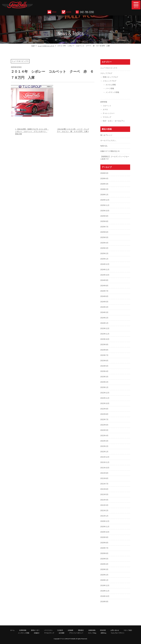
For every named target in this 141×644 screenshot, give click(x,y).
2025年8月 (104, 221)
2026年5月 (104, 173)
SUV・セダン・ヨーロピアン (114, 121)
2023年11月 (105, 334)
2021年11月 (105, 462)
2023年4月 (104, 371)
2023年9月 (104, 345)
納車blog (103, 633)
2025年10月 (105, 211)
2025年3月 (104, 248)
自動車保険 (92, 630)
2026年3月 (104, 184)
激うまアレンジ (106, 135)
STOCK (54, 12)
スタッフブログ (106, 73)
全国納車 (71, 630)
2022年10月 (105, 403)
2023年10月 (105, 339)
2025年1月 (104, 259)
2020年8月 (104, 543)
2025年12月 (105, 200)
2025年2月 (104, 254)
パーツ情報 (110, 88)
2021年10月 (105, 468)
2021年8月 (104, 478)
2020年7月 (104, 548)
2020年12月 (105, 521)
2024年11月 (105, 270)
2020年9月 (104, 537)
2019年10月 (105, 596)
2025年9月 (104, 216)
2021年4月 (104, 500)
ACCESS (69, 12)
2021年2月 (104, 511)
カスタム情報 (111, 85)
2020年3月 (104, 569)
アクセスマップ (49, 633)
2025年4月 (104, 243)
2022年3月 (104, 441)
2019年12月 (105, 586)
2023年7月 (104, 355)
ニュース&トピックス (46, 46)
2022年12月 (105, 393)
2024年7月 (104, 291)
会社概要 (62, 633)
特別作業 (103, 630)
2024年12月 (105, 264)
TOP (33, 46)
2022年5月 (104, 430)
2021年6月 (104, 489)
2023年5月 (104, 366)
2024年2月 (104, 318)
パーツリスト (48, 630)
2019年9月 (104, 602)
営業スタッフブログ (110, 77)
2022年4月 (104, 436)
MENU (136, 5)
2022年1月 (104, 452)
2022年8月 (104, 414)
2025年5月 (104, 237)
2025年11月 (105, 205)
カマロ (105, 109)
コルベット (107, 106)
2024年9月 (104, 280)
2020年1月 (104, 580)
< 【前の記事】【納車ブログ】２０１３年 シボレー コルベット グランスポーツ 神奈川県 (32, 131)
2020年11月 (105, 527)
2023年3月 (104, 377)
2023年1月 (104, 387)
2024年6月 (104, 296)
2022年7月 (104, 420)
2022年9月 (104, 409)
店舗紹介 (37, 633)
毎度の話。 (105, 146)
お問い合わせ (115, 630)
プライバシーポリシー (76, 633)
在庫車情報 (23, 630)
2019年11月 (105, 591)
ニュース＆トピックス (109, 68)
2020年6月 (104, 553)
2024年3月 (104, 312)
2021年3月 (104, 505)
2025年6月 (104, 232)
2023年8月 (104, 350)
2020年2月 (104, 575)
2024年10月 (105, 275)
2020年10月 (105, 532)
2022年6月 (104, 425)
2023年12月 (105, 328)
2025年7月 (104, 227)
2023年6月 (104, 361)
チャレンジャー (109, 113)
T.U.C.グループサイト (118, 633)
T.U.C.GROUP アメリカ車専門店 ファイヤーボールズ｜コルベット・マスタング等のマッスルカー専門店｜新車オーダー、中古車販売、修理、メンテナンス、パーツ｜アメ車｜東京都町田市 (54, 5)
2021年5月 (104, 494)
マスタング (107, 117)
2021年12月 (105, 457)
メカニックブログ (110, 81)
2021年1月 (104, 516)
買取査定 (81, 630)
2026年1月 (104, 195)
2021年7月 (104, 484)
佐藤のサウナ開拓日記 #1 (110, 151)
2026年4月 (104, 179)
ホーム (12, 630)
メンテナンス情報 (112, 92)
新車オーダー (35, 630)
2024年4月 (104, 307)
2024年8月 (104, 286)
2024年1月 (104, 323)
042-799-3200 (87, 12)
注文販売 (60, 630)
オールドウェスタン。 (109, 140)
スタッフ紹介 (128, 630)
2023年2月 (104, 382)
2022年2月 (104, 446)
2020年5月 (104, 559)
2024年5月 (104, 302)
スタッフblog (92, 633)
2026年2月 (104, 189)
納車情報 (104, 102)
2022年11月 (105, 398)
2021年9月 (104, 473)
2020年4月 (104, 564)
